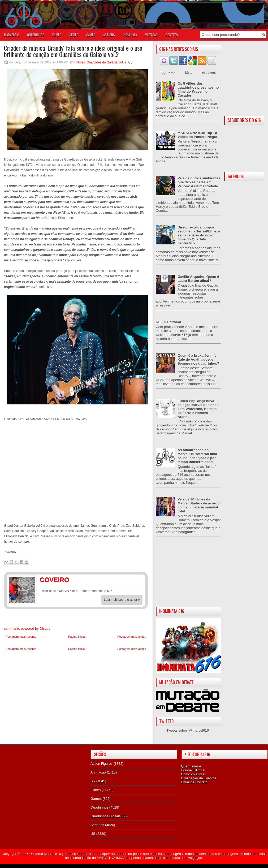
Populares (168, 73)
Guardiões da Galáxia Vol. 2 (107, 62)
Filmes (80, 62)
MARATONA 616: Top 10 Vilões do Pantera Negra (197, 135)
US (93, 834)
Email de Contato (194, 782)
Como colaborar (193, 774)
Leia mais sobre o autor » (122, 600)
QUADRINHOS (36, 35)
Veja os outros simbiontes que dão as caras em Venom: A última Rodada (199, 182)
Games (96, 799)
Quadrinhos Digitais (105, 816)
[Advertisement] (188, 576)
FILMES (57, 35)
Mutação (151, 35)
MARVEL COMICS (111, 858)
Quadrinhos (99, 807)
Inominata (130, 35)
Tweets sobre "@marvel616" (188, 730)
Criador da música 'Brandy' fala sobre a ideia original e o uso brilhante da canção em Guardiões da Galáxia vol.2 (73, 51)
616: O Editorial (168, 322)
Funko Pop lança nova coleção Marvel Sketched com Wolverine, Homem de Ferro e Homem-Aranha (198, 409)
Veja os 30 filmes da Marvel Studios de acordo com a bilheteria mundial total (198, 505)
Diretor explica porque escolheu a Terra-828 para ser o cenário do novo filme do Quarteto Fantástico (199, 235)
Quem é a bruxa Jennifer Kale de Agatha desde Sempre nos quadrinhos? (198, 359)
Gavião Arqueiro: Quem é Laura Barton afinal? (198, 279)
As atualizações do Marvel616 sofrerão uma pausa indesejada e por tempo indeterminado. (197, 456)
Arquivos (209, 73)
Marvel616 (12, 35)
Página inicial (77, 637)
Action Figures (101, 764)
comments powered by (27, 629)
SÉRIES (74, 35)
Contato (172, 35)
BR (93, 781)
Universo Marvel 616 (45, 854)
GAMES (91, 35)
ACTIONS (109, 35)
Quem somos (191, 766)
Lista (189, 73)
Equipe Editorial (193, 770)
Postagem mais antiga (132, 637)
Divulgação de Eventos (199, 778)
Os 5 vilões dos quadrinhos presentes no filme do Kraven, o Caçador (198, 89)
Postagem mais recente (21, 637)
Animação (98, 772)
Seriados (97, 825)
